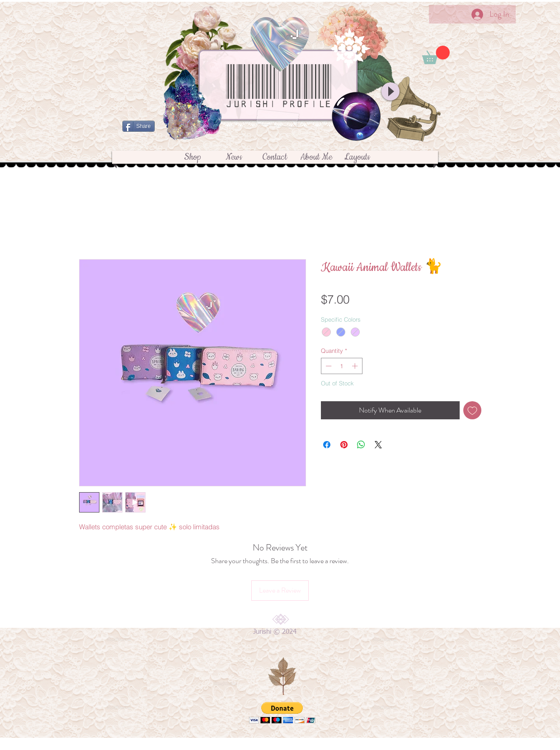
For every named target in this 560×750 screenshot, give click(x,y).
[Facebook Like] (275, 141)
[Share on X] (378, 445)
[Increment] (356, 366)
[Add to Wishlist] (472, 410)
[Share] (139, 126)
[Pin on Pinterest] (344, 445)
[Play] (391, 91)
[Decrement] (328, 366)
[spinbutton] (341, 366)
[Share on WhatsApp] (361, 445)
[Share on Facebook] (327, 445)
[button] (436, 55)
